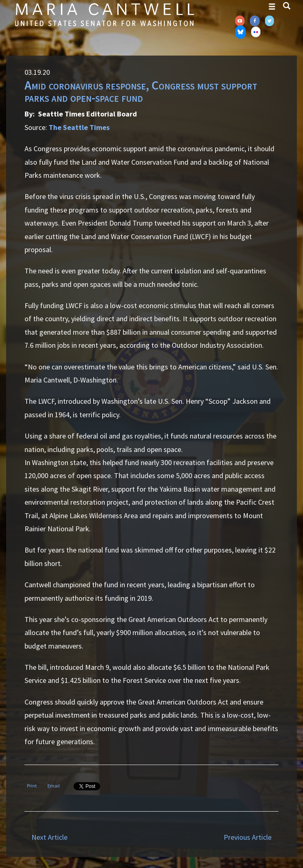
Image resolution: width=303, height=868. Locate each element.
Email (54, 786)
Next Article (49, 837)
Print (32, 786)
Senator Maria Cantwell (104, 14)
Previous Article (248, 837)
